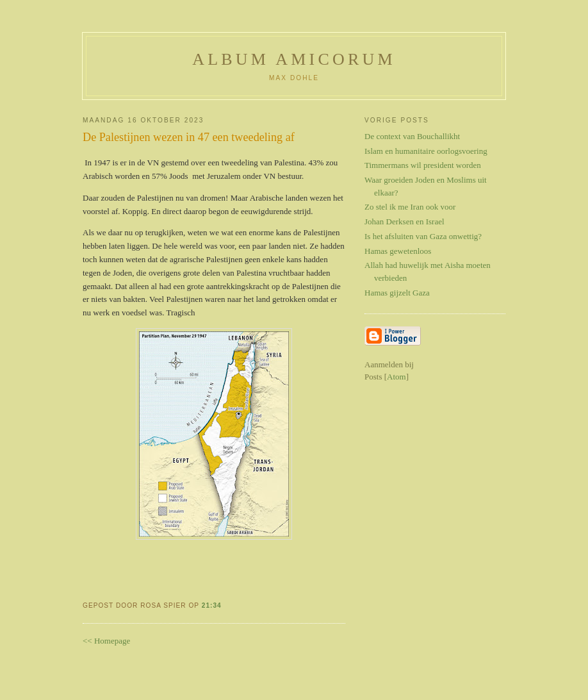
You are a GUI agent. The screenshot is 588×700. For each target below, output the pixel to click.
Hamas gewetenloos (398, 251)
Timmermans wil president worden (423, 165)
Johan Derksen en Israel (404, 221)
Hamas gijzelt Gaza (397, 293)
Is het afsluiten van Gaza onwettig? (423, 236)
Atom (396, 377)
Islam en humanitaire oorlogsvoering (426, 151)
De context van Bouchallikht (412, 136)
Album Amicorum (294, 59)
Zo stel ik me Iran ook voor (410, 207)
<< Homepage (106, 641)
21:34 (212, 605)
